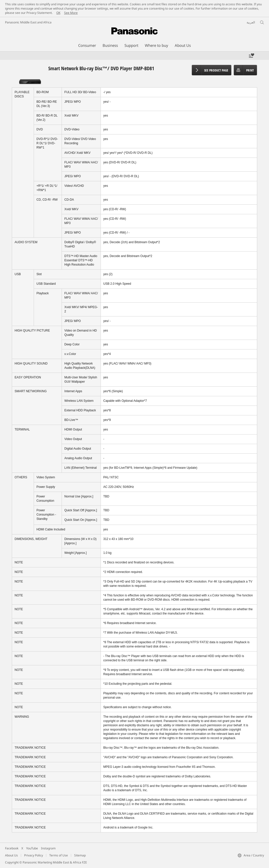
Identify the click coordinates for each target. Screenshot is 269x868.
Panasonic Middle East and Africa (28, 22)
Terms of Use (59, 855)
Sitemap (80, 855)
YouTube (32, 848)
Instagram (48, 848)
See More (71, 13)
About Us (11, 855)
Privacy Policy (34, 855)
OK (58, 13)
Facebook (12, 848)
